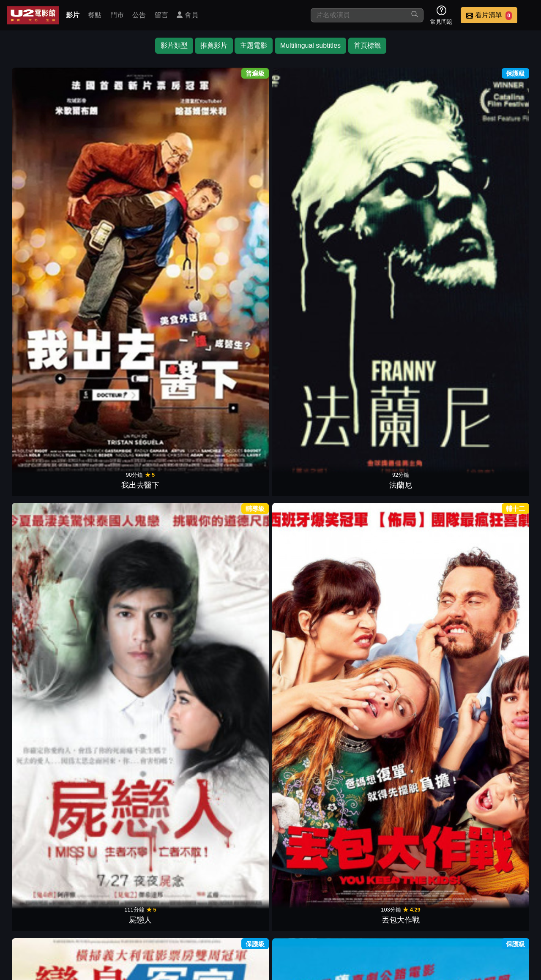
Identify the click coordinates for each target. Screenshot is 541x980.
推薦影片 (214, 45)
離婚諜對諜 (106, 618)
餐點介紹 (265, 920)
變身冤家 (303, 158)
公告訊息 (347, 920)
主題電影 (254, 45)
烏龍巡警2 (369, 503)
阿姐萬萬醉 (238, 848)
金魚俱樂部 (106, 273)
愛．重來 (501, 273)
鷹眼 (40, 388)
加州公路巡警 (40, 733)
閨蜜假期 (303, 618)
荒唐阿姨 (501, 733)
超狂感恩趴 (172, 388)
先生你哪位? (501, 158)
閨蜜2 (435, 503)
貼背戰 (238, 503)
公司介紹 (472, 920)
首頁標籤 (367, 45)
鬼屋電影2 (435, 273)
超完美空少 (106, 733)
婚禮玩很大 (435, 733)
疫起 (40, 273)
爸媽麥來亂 (172, 503)
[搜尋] (358, 15)
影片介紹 (223, 920)
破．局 (172, 273)
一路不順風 (369, 158)
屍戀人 (172, 158)
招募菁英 (430, 920)
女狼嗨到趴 (435, 618)
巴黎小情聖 (369, 388)
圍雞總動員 (501, 503)
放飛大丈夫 (303, 388)
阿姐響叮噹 (435, 158)
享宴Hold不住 (435, 388)
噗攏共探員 (238, 733)
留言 (161, 15)
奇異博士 (369, 273)
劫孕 (303, 273)
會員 (187, 15)
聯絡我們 (389, 920)
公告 (139, 15)
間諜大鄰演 (369, 733)
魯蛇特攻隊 (369, 618)
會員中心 (513, 920)
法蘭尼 (106, 158)
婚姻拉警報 (106, 388)
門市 (117, 15)
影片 (73, 15)
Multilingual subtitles (310, 45)
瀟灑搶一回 (501, 618)
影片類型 (174, 45)
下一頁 (270, 880)
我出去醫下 (40, 158)
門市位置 (306, 920)
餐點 (95, 15)
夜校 (40, 503)
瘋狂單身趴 (303, 733)
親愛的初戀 (40, 618)
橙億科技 (284, 969)
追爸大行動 (238, 618)
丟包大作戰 (238, 158)
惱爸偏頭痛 (172, 733)
